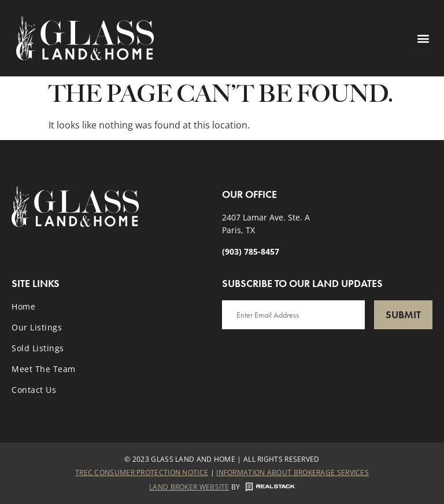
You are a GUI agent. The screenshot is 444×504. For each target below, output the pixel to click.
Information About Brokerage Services (293, 472)
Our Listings (37, 327)
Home (23, 306)
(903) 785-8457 (251, 251)
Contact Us (34, 390)
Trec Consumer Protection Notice (142, 472)
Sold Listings (38, 348)
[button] (423, 38)
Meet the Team (44, 369)
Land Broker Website (189, 487)
